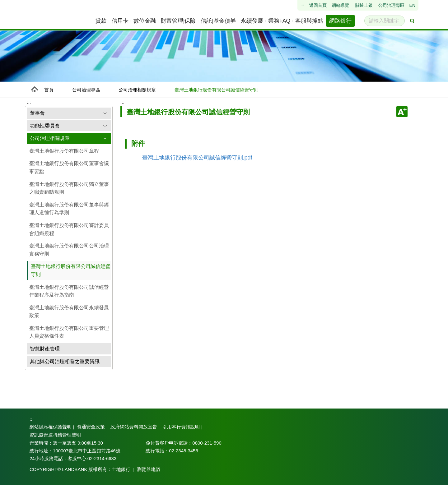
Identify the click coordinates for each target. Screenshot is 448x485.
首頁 (49, 90)
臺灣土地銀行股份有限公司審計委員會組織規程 (69, 229)
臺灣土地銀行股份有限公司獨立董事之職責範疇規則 (69, 188)
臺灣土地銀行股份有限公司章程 (64, 151)
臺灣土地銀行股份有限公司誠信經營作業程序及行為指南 (69, 291)
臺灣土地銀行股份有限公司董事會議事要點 (69, 167)
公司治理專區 (86, 90)
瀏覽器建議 (143, 469)
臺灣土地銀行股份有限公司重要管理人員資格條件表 (69, 332)
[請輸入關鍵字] (385, 21)
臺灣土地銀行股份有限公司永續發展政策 (69, 312)
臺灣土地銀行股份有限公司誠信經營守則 (71, 270)
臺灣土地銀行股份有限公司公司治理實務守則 (69, 250)
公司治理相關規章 (137, 90)
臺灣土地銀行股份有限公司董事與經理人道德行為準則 (69, 209)
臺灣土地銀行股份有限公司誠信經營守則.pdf (197, 158)
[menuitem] (101, 21)
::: (122, 102)
